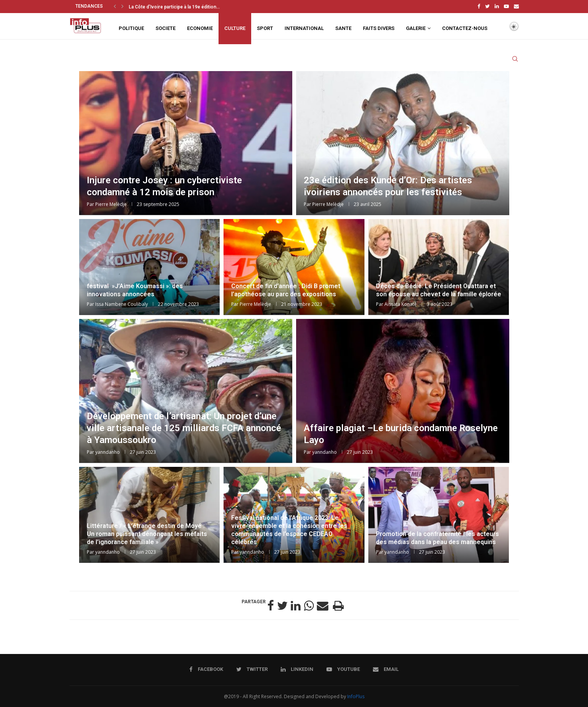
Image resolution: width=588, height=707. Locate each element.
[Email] (516, 6)
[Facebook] (479, 6)
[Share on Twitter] (282, 605)
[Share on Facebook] (271, 605)
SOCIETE (166, 27)
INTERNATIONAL (304, 27)
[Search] (515, 61)
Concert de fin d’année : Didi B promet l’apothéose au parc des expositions (286, 289)
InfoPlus (356, 696)
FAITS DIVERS (379, 27)
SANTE (343, 27)
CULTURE (235, 27)
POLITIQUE (131, 27)
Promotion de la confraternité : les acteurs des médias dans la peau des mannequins (437, 537)
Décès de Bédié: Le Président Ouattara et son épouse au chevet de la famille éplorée (439, 289)
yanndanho (108, 451)
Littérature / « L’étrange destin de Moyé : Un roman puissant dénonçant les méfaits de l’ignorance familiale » (147, 533)
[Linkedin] (497, 6)
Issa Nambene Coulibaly (122, 303)
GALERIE (416, 27)
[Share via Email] (323, 605)
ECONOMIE (200, 27)
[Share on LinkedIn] (296, 605)
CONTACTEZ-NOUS (465, 27)
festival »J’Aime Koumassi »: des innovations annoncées (135, 289)
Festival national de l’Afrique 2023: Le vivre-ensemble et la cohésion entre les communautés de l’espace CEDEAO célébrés (289, 529)
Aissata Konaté (401, 303)
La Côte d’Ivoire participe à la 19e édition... (174, 7)
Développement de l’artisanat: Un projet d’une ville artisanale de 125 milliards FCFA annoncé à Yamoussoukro (184, 427)
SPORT (265, 27)
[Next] (123, 6)
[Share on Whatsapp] (309, 605)
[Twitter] (487, 6)
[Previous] (115, 6)
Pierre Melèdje (111, 203)
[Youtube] (506, 6)
